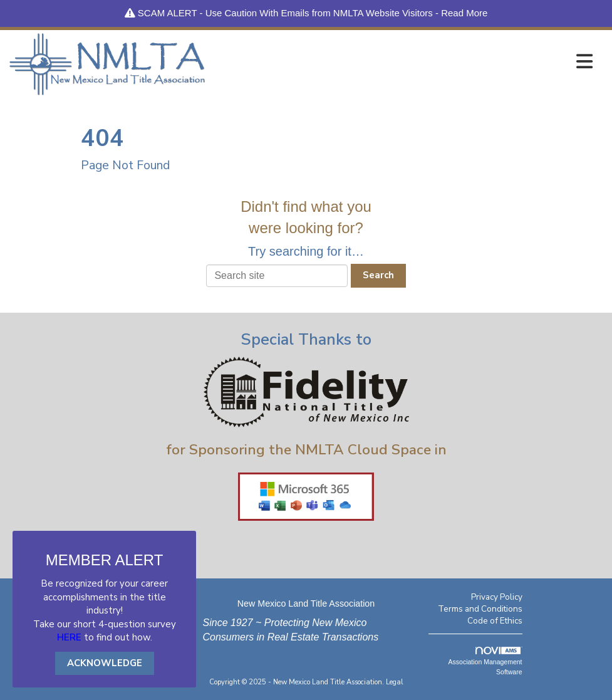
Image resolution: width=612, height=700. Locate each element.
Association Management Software (485, 661)
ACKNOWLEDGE (105, 663)
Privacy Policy (497, 597)
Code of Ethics (495, 621)
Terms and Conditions (480, 609)
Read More (464, 13)
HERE (69, 637)
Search (378, 275)
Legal (395, 682)
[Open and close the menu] (402, 62)
